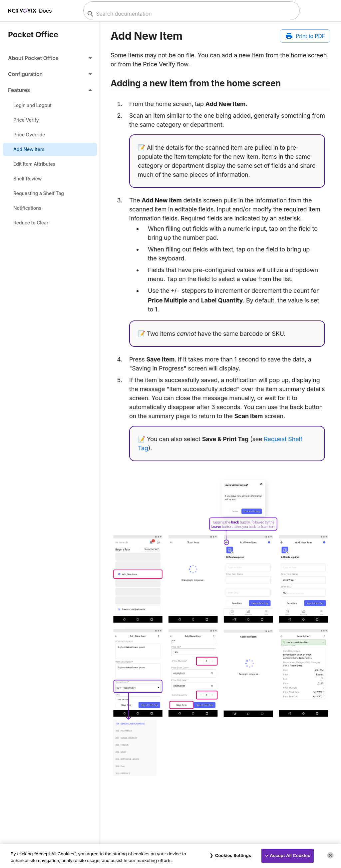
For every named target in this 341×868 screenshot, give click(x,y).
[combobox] (191, 14)
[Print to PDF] (305, 36)
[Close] (330, 855)
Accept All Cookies (290, 855)
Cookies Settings (233, 855)
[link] (50, 105)
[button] (50, 58)
